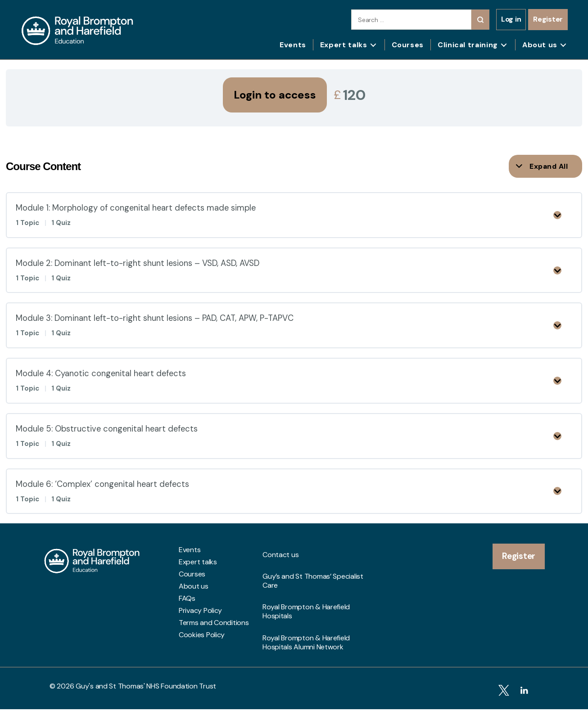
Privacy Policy (200, 634)
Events (293, 45)
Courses (408, 45)
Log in (511, 19)
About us (540, 45)
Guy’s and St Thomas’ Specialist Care (313, 588)
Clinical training (468, 45)
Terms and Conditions (214, 646)
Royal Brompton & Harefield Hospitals (306, 607)
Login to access (275, 95)
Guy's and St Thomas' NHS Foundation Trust (146, 692)
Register (548, 19)
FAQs (187, 621)
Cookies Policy (202, 658)
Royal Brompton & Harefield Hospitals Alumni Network (306, 626)
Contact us (280, 573)
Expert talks (344, 45)
